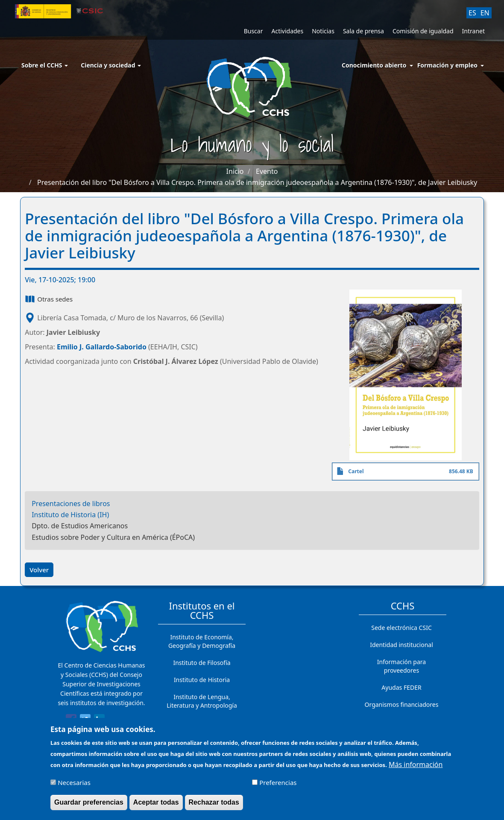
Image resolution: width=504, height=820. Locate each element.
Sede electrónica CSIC (401, 628)
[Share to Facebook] (71, 721)
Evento (267, 171)
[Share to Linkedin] (99, 721)
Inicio (235, 171)
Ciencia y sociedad (111, 65)
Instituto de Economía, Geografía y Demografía (202, 641)
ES (472, 13)
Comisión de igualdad (423, 31)
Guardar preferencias (89, 806)
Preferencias (278, 786)
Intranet (473, 31)
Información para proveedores (401, 666)
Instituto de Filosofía (202, 663)
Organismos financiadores (402, 704)
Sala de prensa (363, 31)
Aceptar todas (156, 806)
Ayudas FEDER (401, 687)
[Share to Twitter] (85, 721)
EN (485, 13)
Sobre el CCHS (45, 65)
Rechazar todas (214, 806)
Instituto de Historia (202, 680)
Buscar (253, 31)
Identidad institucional (401, 645)
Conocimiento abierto (374, 65)
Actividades (287, 31)
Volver (39, 570)
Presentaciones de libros (71, 504)
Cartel (356, 471)
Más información (416, 768)
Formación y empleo (447, 65)
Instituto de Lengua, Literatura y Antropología (202, 701)
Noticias (323, 31)
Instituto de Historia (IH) (70, 515)
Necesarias (74, 786)
